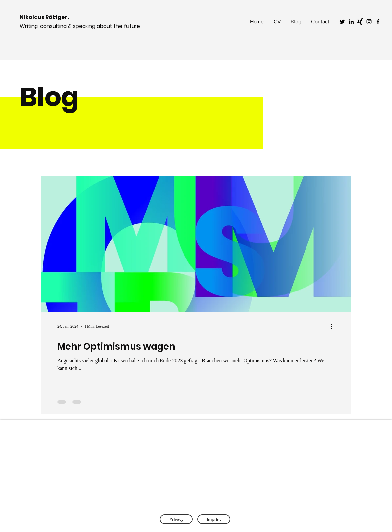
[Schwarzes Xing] (360, 22)
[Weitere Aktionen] (334, 326)
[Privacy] (176, 519)
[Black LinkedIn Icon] (351, 22)
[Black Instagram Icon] (369, 22)
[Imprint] (214, 519)
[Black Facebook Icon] (378, 22)
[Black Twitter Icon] (342, 22)
